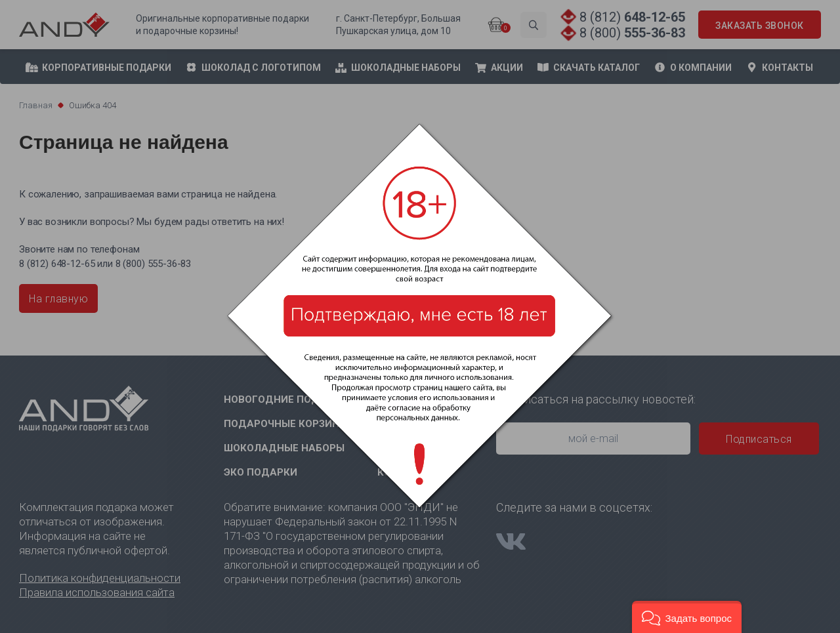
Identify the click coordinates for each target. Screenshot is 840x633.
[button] (687, 617)
